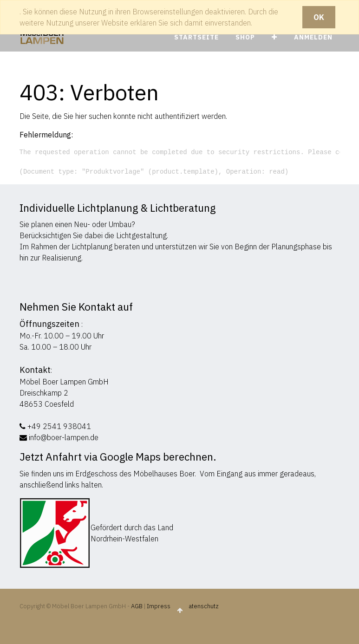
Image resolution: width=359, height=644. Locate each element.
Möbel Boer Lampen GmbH (64, 382)
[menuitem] (196, 37)
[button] (274, 37)
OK (319, 17)
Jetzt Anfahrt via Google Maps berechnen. (118, 457)
